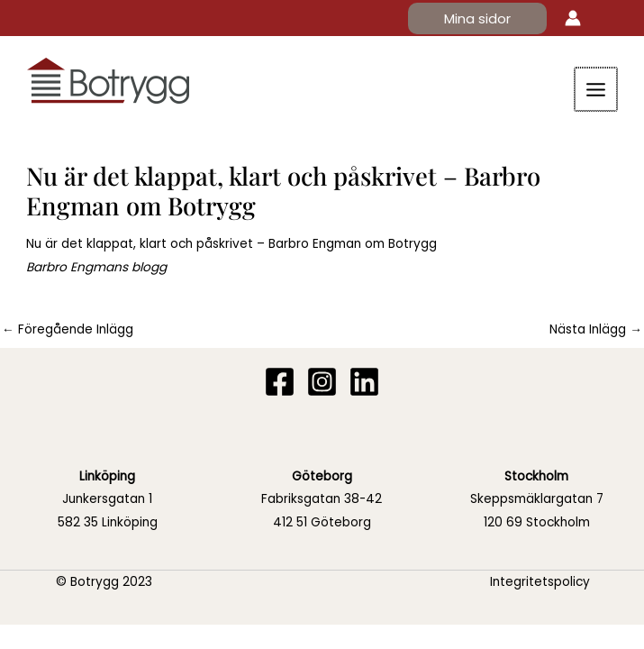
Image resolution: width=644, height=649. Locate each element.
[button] (477, 18)
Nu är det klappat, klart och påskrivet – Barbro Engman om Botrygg (231, 244)
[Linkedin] (364, 382)
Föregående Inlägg (68, 329)
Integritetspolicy (540, 582)
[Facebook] (280, 382)
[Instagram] (322, 382)
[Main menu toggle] (597, 89)
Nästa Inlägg (596, 329)
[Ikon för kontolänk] (573, 18)
